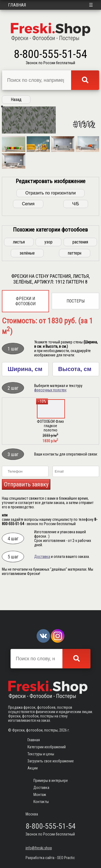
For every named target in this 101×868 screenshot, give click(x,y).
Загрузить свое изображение (51, 761)
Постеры (76, 324)
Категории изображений (47, 747)
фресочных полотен (50, 412)
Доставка (42, 579)
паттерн (75, 276)
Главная (17, 5)
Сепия (28, 226)
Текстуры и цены (41, 754)
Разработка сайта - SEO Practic (50, 858)
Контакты (41, 802)
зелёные (27, 276)
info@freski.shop (39, 848)
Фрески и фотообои (25, 324)
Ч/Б (76, 226)
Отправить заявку (26, 507)
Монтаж (40, 795)
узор (48, 264)
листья (19, 264)
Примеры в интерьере (51, 781)
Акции (33, 768)
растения (80, 264)
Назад (16, 100)
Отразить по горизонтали (50, 215)
